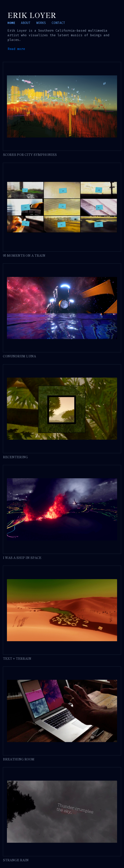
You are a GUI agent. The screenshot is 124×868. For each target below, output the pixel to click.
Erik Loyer (32, 15)
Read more (16, 49)
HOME (11, 23)
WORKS (41, 23)
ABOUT (26, 23)
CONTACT (58, 23)
